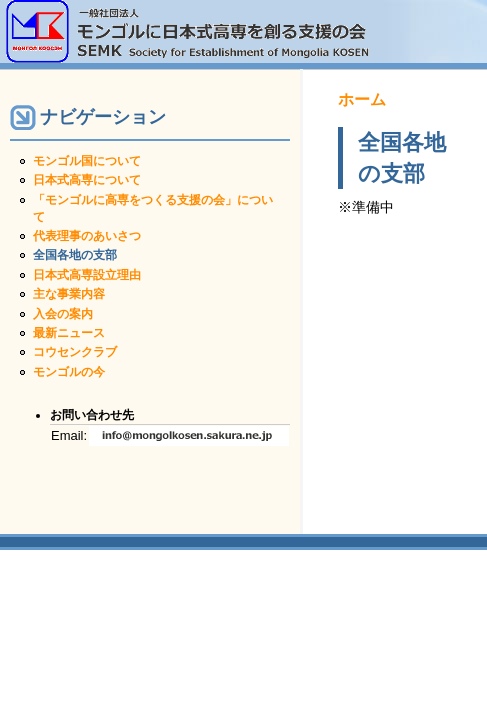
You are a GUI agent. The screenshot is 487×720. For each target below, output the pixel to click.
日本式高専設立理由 (87, 275)
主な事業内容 (69, 294)
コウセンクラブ (75, 352)
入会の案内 (63, 314)
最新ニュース (69, 333)
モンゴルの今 (69, 372)
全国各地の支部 (75, 255)
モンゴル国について (87, 161)
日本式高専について (87, 180)
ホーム (362, 99)
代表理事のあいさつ (87, 236)
